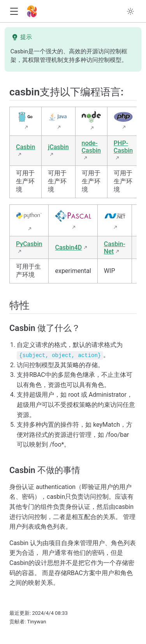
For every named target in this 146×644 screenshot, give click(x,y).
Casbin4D (68, 247)
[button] (14, 11)
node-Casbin (91, 147)
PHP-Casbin (123, 147)
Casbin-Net (115, 248)
